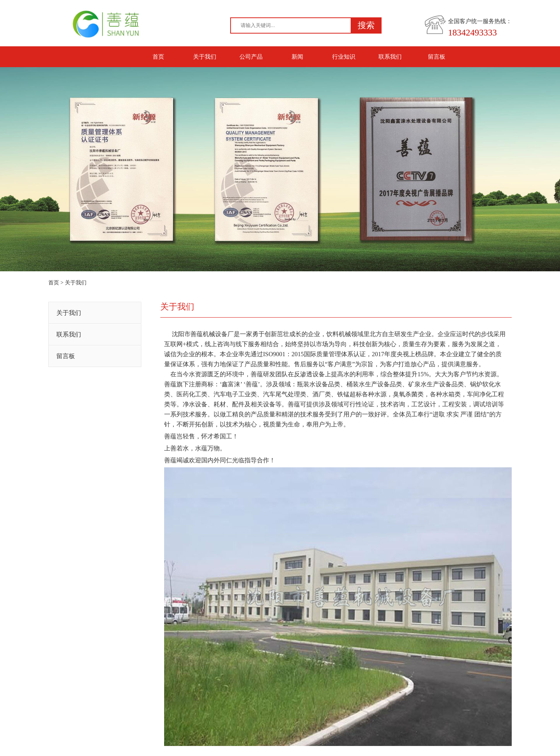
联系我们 (390, 57)
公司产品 (251, 57)
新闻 (297, 57)
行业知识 (344, 57)
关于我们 (205, 57)
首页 (158, 57)
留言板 (437, 57)
